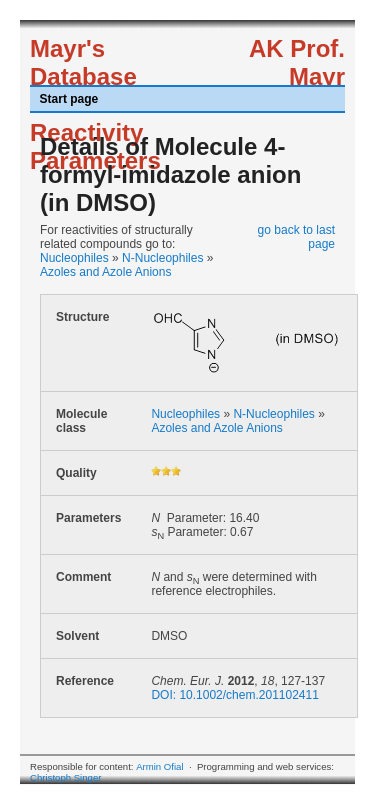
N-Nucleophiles (162, 258)
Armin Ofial (159, 766)
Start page (69, 99)
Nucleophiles (74, 258)
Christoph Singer (65, 777)
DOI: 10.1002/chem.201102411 (234, 695)
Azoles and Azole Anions (105, 272)
